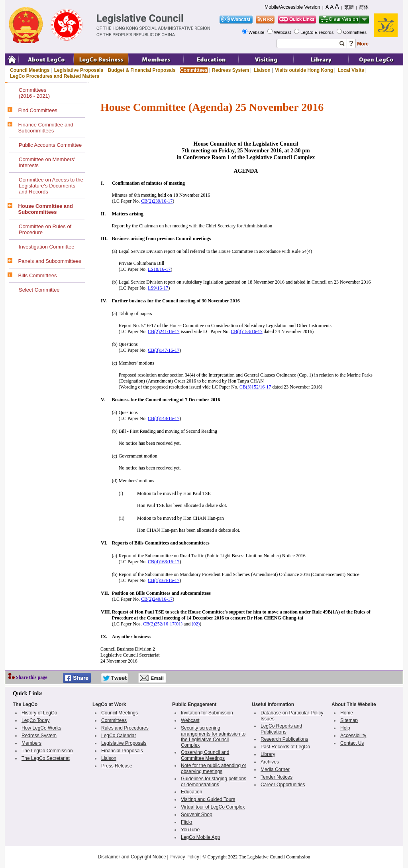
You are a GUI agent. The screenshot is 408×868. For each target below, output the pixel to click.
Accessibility (353, 736)
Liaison (262, 70)
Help (345, 728)
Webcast (283, 32)
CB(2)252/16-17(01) (163, 624)
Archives (270, 762)
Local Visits (351, 70)
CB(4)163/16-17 (164, 562)
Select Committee (39, 290)
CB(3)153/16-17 (246, 331)
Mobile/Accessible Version (292, 7)
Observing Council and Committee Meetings (205, 755)
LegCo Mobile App (200, 837)
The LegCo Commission (47, 751)
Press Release (117, 766)
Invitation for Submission (207, 713)
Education (191, 792)
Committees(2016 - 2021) (34, 93)
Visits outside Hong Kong (304, 70)
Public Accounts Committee (50, 145)
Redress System (230, 70)
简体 (364, 7)
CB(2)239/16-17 (157, 201)
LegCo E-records (318, 32)
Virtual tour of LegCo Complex (213, 807)
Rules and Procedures (125, 728)
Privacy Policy (184, 857)
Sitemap (349, 720)
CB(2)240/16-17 (157, 599)
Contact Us (352, 743)
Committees (355, 32)
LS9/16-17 (158, 288)
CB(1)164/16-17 (164, 580)
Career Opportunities (283, 785)
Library (268, 754)
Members (31, 743)
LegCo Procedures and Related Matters (55, 76)
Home (347, 713)
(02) (196, 624)
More (363, 44)
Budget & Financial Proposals (142, 70)
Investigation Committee (46, 247)
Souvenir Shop (197, 815)
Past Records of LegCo (285, 747)
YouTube (190, 830)
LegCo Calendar (119, 736)
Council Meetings (30, 70)
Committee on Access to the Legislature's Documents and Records (51, 186)
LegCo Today (36, 720)
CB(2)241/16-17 (164, 331)
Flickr (187, 822)
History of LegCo (39, 713)
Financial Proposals (122, 751)
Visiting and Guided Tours (208, 799)
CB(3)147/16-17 (164, 350)
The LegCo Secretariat (46, 758)
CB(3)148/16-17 (164, 418)
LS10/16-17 (159, 269)
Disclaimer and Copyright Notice (132, 857)
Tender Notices (277, 777)
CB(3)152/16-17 (255, 387)
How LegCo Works (41, 728)
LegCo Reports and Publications (281, 729)
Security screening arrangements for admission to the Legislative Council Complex (213, 737)
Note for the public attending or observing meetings (214, 768)
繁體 (349, 7)
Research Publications (284, 739)
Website (257, 32)
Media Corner (275, 769)
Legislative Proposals (79, 70)
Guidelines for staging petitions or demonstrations (214, 782)
